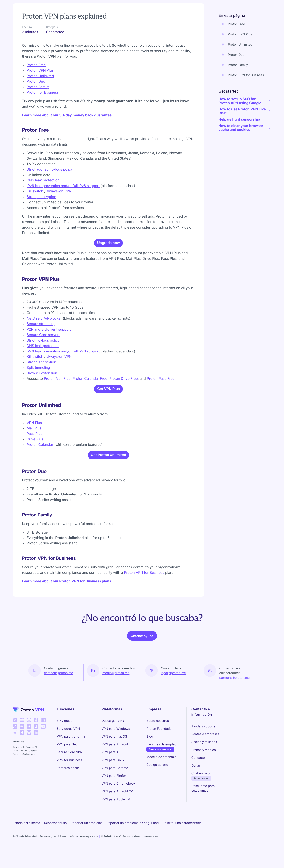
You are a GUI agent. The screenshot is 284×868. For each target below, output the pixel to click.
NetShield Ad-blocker (45, 339)
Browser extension (42, 394)
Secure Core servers (43, 355)
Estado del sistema (26, 843)
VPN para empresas (155, 5)
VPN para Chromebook (118, 804)
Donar (196, 786)
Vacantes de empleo (161, 764)
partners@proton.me (234, 698)
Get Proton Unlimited (109, 475)
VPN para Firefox (114, 796)
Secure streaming (41, 344)
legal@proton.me (173, 693)
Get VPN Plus (108, 409)
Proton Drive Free (123, 399)
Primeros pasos (68, 788)
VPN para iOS (111, 772)
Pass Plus (35, 454)
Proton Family (38, 107)
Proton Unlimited (40, 96)
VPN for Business (69, 780)
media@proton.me (116, 693)
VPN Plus (34, 443)
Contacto (198, 778)
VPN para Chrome (115, 788)
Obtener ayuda (142, 656)
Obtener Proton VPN (230, 5)
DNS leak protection (43, 201)
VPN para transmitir (71, 757)
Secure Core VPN (70, 772)
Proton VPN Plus (40, 91)
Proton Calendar (40, 465)
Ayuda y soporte (203, 747)
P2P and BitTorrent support (49, 350)
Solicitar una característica (182, 843)
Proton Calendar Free (90, 399)
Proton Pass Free (161, 399)
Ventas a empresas (205, 754)
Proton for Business (43, 113)
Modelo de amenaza (161, 777)
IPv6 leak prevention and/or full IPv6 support (63, 206)
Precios (91, 5)
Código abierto (157, 785)
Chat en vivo (200, 794)
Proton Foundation (160, 749)
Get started (47, 16)
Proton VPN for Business (144, 593)
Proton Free (36, 85)
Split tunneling (38, 388)
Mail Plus (34, 449)
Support (21, 16)
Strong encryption (41, 217)
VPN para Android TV (117, 812)
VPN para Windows (116, 749)
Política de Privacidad (25, 857)
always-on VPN (59, 212)
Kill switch (35, 212)
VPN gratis (64, 741)
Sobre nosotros (158, 741)
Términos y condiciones (53, 857)
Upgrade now (109, 263)
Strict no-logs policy (43, 361)
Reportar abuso (55, 843)
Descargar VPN (113, 741)
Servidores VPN (68, 749)
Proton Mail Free (57, 399)
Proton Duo (36, 102)
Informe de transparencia (84, 857)
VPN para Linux (113, 780)
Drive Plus (35, 460)
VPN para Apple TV (116, 820)
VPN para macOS (114, 757)
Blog (150, 757)
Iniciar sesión (260, 5)
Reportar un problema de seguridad (133, 843)
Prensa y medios (204, 770)
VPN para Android (115, 765)
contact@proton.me (58, 693)
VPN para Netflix (69, 765)
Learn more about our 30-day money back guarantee (67, 136)
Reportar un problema (87, 843)
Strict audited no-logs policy (50, 190)
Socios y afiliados (204, 762)
